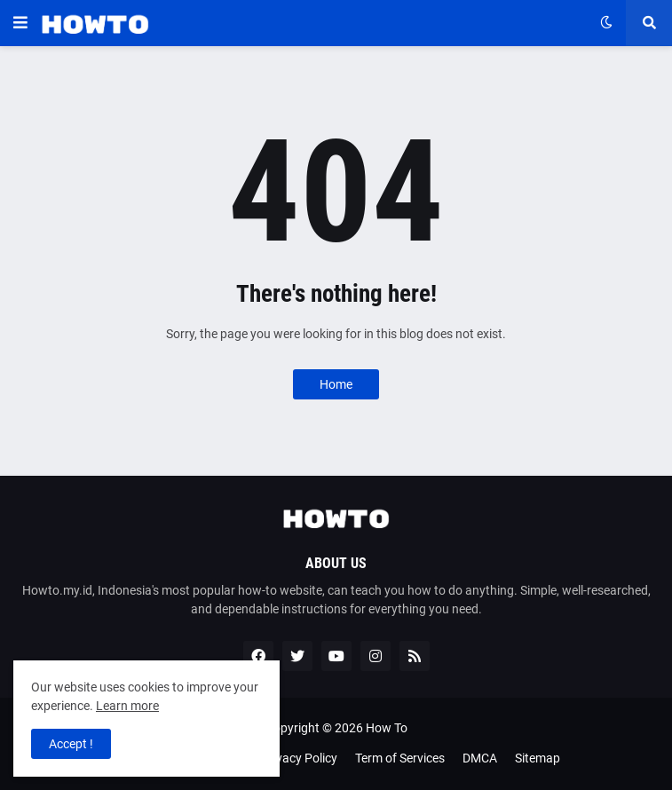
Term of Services (400, 758)
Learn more (127, 706)
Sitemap (538, 758)
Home (336, 384)
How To (387, 728)
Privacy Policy (299, 758)
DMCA (480, 758)
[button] (20, 23)
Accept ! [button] (71, 744)
